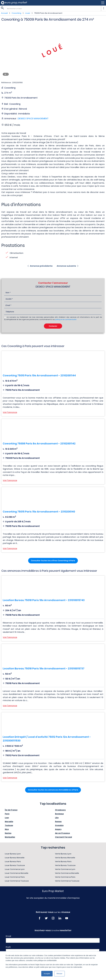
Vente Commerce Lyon (65, 869)
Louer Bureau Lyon (13, 854)
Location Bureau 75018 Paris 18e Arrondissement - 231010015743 (44, 600)
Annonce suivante (66, 266)
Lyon (7, 818)
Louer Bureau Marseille (15, 858)
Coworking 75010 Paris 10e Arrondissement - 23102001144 (39, 375)
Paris (7, 814)
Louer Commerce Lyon (15, 869)
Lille (57, 818)
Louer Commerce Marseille (17, 873)
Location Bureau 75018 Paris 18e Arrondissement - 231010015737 (44, 668)
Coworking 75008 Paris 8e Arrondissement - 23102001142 (39, 444)
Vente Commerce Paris (65, 877)
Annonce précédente (41, 266)
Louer (28, 13)
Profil (8, 947)
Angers (58, 829)
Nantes (8, 833)
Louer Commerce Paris (15, 877)
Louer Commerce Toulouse (17, 881)
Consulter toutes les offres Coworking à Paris (53, 561)
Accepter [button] (47, 974)
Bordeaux (59, 814)
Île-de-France (11, 810)
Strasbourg (60, 810)
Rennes (58, 822)
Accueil (4, 13)
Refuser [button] (59, 974)
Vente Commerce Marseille (67, 873)
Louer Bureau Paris (13, 861)
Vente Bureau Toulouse (65, 865)
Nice (7, 829)
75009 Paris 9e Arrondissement (48, 13)
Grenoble (59, 825)
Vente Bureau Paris (63, 861)
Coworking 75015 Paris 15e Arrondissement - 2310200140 (39, 512)
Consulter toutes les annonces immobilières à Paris (53, 790)
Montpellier (10, 837)
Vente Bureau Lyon (63, 854)
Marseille (9, 822)
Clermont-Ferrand (63, 837)
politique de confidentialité (66, 319)
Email (8, 936)
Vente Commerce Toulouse (67, 881)
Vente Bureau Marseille (65, 858)
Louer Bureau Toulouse (15, 865)
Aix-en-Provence (62, 833)
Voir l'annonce (10, 412)
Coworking (16, 13)
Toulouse (9, 825)
